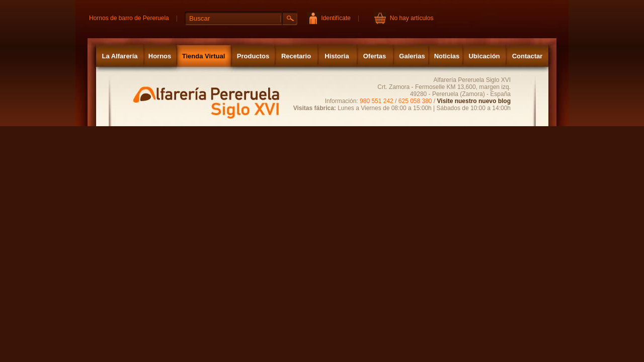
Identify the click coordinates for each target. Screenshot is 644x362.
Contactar (528, 56)
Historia (337, 56)
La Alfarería (119, 56)
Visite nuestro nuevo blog (474, 101)
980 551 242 (377, 101)
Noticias (447, 56)
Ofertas (375, 56)
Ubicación (484, 56)
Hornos (160, 56)
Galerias (412, 56)
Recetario (296, 56)
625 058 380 (415, 101)
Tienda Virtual (204, 56)
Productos (253, 56)
